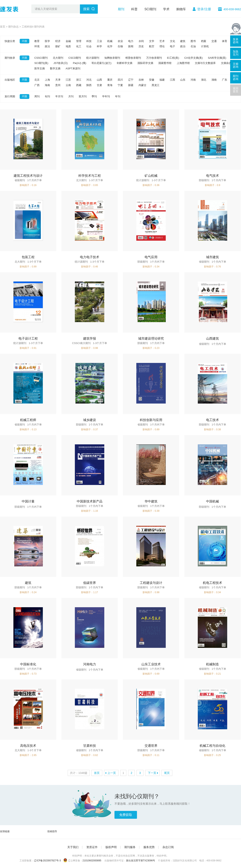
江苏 (68, 80)
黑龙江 (156, 85)
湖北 (204, 80)
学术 (166, 9)
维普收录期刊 (133, 58)
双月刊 (83, 96)
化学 (110, 46)
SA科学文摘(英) (217, 58)
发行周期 (10, 96)
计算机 (205, 46)
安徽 (152, 80)
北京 (37, 80)
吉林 (141, 80)
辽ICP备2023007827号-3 (47, 861)
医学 (47, 41)
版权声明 (111, 847)
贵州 (58, 85)
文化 (173, 41)
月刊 (71, 96)
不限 (25, 41)
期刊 (121, 9)
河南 (193, 80)
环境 (37, 46)
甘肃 (99, 85)
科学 (99, 46)
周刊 (37, 96)
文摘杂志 (226, 63)
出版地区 (10, 80)
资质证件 (92, 847)
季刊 (94, 96)
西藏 (79, 85)
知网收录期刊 (112, 58)
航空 (152, 46)
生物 (120, 46)
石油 (193, 46)
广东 (225, 80)
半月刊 (59, 96)
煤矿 (58, 46)
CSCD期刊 (75, 58)
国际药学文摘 (145, 63)
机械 (110, 41)
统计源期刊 (93, 58)
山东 (183, 80)
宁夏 (120, 85)
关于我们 (73, 847)
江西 (173, 80)
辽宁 (131, 80)
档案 (204, 41)
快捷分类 (10, 41)
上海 (47, 80)
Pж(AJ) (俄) (80, 63)
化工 (79, 46)
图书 (193, 41)
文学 (152, 41)
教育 (37, 41)
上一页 (112, 773)
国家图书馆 (165, 63)
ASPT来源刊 (73, 68)
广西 (37, 85)
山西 (99, 80)
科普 (134, 9)
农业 (120, 41)
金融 (68, 41)
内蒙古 (142, 85)
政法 (47, 46)
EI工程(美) (173, 58)
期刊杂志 (13, 27)
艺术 (162, 41)
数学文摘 (55, 68)
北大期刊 (58, 58)
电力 (131, 41)
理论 (162, 46)
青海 (110, 85)
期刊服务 (130, 847)
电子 (173, 46)
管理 (79, 41)
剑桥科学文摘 (125, 63)
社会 (89, 46)
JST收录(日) (61, 63)
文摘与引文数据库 (205, 63)
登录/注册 (204, 9)
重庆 (110, 80)
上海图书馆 (183, 63)
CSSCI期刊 (41, 58)
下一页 (152, 773)
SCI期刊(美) (41, 63)
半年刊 (106, 96)
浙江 (79, 80)
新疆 (131, 85)
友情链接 (5, 831)
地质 (68, 46)
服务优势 (149, 847)
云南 (68, 85)
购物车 (181, 9)
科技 (89, 41)
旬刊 (47, 96)
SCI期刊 (150, 9)
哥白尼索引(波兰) (101, 63)
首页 (3, 27)
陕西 (89, 85)
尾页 (167, 773)
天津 (58, 80)
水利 (141, 41)
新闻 (131, 46)
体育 (225, 41)
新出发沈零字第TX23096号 (141, 861)
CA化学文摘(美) (194, 58)
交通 (214, 41)
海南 (47, 85)
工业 (99, 41)
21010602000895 (92, 861)
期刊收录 (10, 58)
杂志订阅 (168, 847)
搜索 (86, 9)
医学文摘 (40, 68)
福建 (162, 80)
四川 (120, 80)
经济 (58, 41)
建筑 (183, 41)
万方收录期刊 (154, 58)
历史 (141, 46)
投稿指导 (52, 831)
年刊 (118, 96)
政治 (183, 46)
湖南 (214, 80)
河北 (89, 80)
